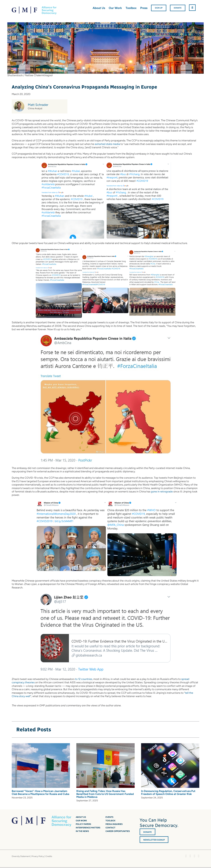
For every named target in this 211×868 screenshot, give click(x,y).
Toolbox (110, 821)
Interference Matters (88, 828)
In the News (82, 831)
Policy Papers (83, 824)
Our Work (81, 821)
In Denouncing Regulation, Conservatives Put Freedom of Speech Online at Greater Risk (168, 793)
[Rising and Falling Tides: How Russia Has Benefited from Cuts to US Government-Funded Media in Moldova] (105, 745)
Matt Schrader (38, 105)
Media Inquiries (114, 824)
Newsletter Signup (154, 840)
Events (109, 817)
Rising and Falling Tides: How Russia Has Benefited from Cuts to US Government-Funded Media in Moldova (105, 794)
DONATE (147, 832)
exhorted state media (107, 144)
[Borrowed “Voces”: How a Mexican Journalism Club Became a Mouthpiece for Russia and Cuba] (41, 745)
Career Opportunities (118, 831)
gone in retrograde (162, 492)
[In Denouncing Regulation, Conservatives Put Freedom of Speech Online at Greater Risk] (170, 745)
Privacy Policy (38, 856)
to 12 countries (83, 679)
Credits (49, 856)
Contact (110, 828)
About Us (81, 817)
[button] (192, 8)
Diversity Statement (21, 856)
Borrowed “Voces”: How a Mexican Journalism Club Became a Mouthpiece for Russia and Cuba (41, 793)
